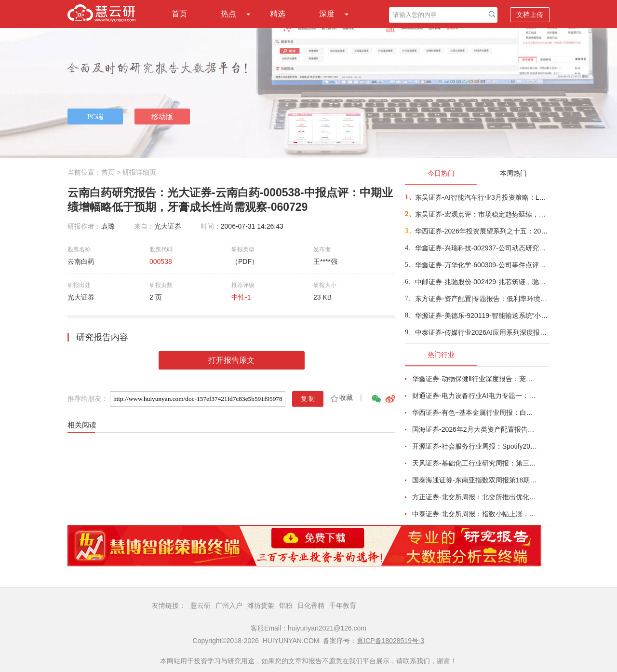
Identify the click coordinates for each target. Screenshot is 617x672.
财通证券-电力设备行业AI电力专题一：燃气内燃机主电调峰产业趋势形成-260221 (475, 396)
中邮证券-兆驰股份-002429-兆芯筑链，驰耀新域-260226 (482, 282)
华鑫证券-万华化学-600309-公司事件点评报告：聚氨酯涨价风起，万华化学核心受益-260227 (482, 265)
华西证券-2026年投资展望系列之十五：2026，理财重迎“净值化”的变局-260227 (482, 231)
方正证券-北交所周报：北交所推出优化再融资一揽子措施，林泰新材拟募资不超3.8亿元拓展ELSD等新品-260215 (475, 497)
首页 (179, 14)
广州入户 (229, 605)
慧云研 (201, 605)
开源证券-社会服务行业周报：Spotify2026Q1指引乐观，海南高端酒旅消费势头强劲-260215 (475, 446)
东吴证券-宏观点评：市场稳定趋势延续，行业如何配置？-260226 (482, 214)
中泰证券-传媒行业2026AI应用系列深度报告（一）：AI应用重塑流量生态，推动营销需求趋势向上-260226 (482, 332)
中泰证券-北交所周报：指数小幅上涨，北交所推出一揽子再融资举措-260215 (475, 514)
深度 (327, 14)
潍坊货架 (261, 605)
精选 (278, 14)
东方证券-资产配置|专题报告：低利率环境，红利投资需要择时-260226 (482, 299)
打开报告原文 (231, 360)
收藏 (341, 398)
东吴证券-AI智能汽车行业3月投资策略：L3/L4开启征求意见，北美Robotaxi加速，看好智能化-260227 (482, 197)
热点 (228, 14)
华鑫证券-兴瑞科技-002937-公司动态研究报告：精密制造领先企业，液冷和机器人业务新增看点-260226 (482, 248)
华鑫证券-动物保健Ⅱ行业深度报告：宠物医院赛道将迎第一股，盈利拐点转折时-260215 (475, 379)
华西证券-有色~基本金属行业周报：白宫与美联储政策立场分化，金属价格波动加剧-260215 (475, 412)
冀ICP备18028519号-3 (390, 641)
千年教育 (343, 605)
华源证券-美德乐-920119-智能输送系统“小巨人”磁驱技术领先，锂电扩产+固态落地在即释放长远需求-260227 (482, 315)
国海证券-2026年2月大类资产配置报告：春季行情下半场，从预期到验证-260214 (475, 429)
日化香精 (311, 605)
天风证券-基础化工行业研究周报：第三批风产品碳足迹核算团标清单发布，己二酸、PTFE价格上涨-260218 (475, 463)
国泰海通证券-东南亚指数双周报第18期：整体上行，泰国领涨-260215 (475, 480)
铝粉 (286, 605)
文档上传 (530, 14)
